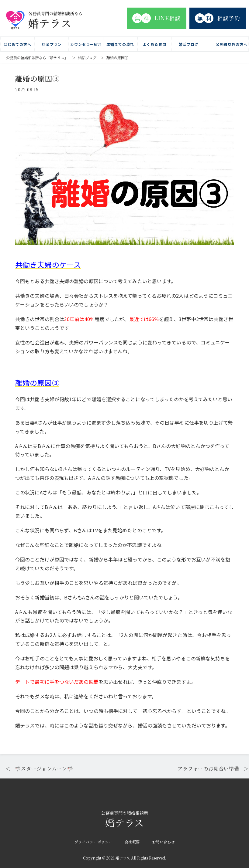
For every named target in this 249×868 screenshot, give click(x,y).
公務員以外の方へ (232, 44)
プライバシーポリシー (93, 842)
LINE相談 (156, 18)
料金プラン (52, 44)
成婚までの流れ (120, 44)
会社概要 (132, 842)
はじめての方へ (17, 44)
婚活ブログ (189, 44)
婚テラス (124, 820)
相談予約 (218, 18)
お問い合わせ (163, 842)
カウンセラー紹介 (86, 44)
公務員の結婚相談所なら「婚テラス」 (37, 58)
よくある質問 (154, 44)
